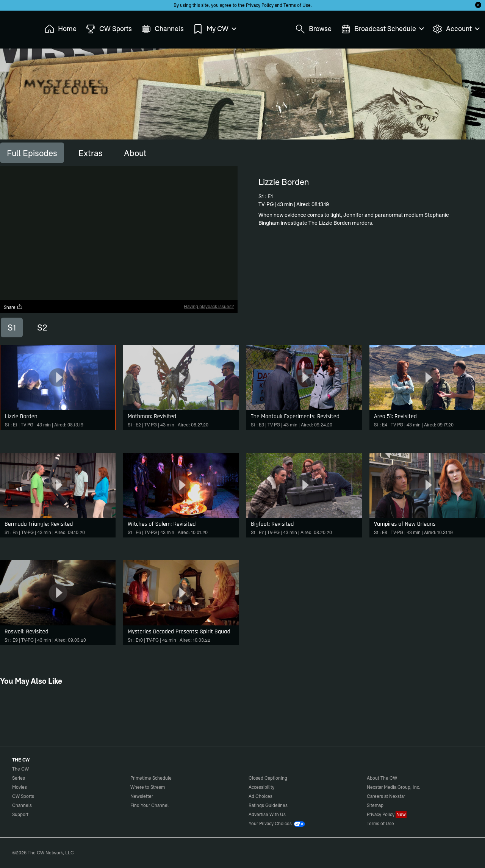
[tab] (32, 153)
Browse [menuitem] (314, 29)
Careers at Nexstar (386, 796)
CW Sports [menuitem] (109, 29)
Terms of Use (297, 5)
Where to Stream (148, 787)
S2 (42, 327)
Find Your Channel (149, 805)
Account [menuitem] (456, 29)
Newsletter (142, 796)
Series (19, 778)
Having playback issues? (209, 306)
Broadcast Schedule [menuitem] (382, 29)
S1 (12, 327)
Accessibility (261, 787)
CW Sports (23, 796)
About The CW (382, 778)
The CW (16, 27)
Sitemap (375, 805)
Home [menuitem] (61, 29)
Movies (20, 787)
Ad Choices (260, 796)
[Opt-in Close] (478, 5)
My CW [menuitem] (214, 29)
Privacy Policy (260, 5)
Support (20, 814)
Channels (22, 805)
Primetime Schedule (151, 778)
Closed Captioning (268, 778)
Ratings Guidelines (268, 805)
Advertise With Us (267, 814)
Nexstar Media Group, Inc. (393, 787)
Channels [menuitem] (163, 29)
